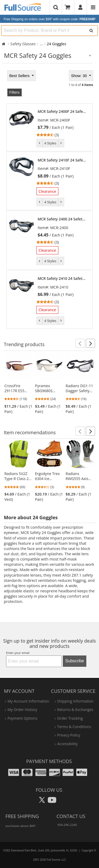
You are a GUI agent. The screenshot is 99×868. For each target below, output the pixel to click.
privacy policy (69, 735)
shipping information (75, 701)
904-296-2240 (67, 825)
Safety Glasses (23, 44)
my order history (22, 710)
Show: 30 (79, 76)
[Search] (91, 31)
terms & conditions (74, 727)
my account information (28, 701)
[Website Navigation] (93, 7)
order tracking (70, 718)
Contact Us (71, 816)
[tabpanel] (49, 199)
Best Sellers (20, 76)
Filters (14, 92)
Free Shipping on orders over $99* (49, 19)
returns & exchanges (75, 710)
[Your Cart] (69, 7)
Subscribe (75, 661)
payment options (22, 718)
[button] (80, 343)
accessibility (67, 744)
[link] (63, 123)
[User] (81, 7)
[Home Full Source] (4, 44)
